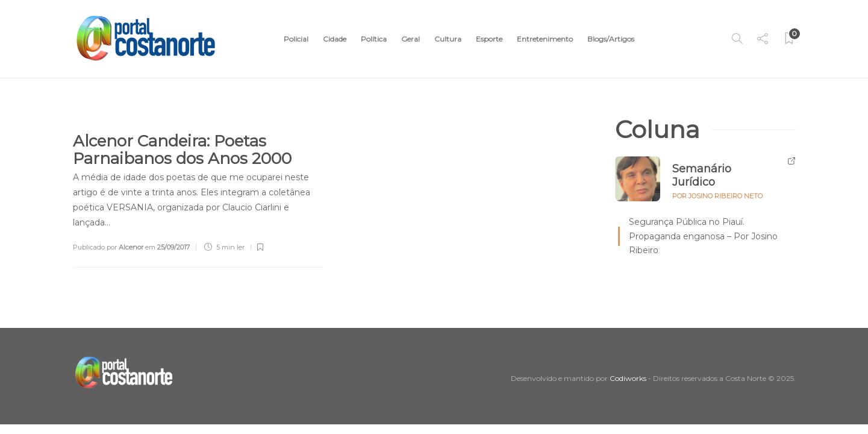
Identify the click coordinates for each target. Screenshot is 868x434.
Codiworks (628, 378)
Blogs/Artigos (611, 39)
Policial (296, 39)
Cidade (335, 39)
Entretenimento (545, 39)
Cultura (448, 39)
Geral (411, 39)
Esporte (489, 39)
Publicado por (108, 247)
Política (374, 39)
